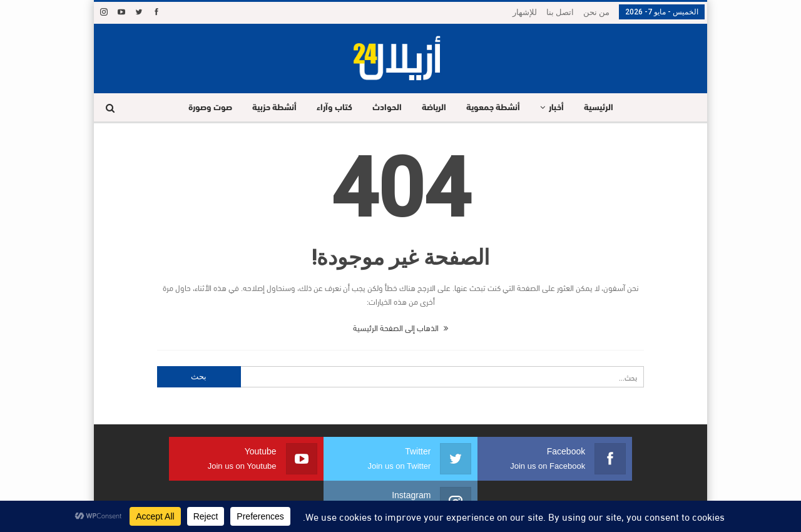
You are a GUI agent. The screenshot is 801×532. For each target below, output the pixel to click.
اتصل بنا (560, 12)
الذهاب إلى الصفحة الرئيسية (400, 327)
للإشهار (525, 12)
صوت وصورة (203, 108)
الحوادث (386, 108)
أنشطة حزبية (269, 108)
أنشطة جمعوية (496, 108)
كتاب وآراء (331, 108)
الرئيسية (605, 108)
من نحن (596, 12)
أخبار (561, 108)
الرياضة (435, 108)
